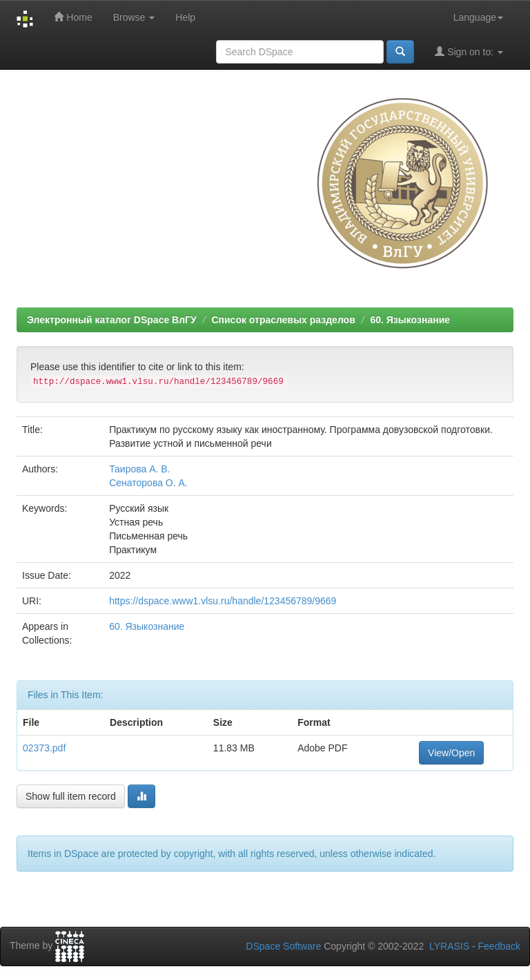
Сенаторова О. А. (148, 483)
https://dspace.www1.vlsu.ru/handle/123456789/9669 (223, 601)
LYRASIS (449, 946)
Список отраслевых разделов (283, 320)
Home (73, 17)
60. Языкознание (410, 320)
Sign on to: (469, 51)
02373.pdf (44, 748)
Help (185, 17)
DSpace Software (283, 946)
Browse (134, 17)
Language (478, 17)
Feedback (499, 946)
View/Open (451, 753)
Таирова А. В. (139, 469)
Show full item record (71, 796)
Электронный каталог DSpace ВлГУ (112, 320)
